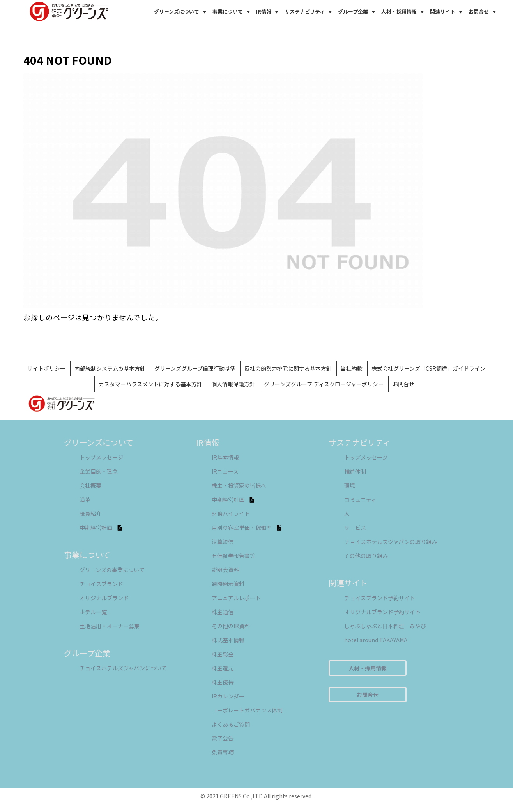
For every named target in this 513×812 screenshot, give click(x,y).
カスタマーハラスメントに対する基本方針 (150, 384)
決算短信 (223, 542)
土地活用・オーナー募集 (110, 626)
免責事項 (223, 752)
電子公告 (223, 738)
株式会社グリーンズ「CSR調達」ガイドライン (428, 368)
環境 (350, 485)
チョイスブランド (101, 584)
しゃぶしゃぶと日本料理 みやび (385, 626)
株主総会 (223, 654)
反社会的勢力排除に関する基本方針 (288, 368)
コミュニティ (360, 499)
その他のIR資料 (231, 626)
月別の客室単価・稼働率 (247, 528)
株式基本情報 (228, 640)
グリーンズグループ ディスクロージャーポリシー (324, 384)
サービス (355, 528)
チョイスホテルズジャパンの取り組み (391, 542)
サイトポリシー (46, 368)
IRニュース (225, 471)
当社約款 (352, 368)
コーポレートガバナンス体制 (247, 710)
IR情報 (269, 12)
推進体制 (355, 471)
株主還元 (223, 668)
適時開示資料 (228, 584)
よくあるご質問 (231, 724)
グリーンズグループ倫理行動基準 (195, 368)
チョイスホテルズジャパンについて (123, 668)
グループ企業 (358, 12)
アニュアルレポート (236, 598)
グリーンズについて (181, 12)
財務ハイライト (231, 513)
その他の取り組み (366, 556)
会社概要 (90, 485)
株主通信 (223, 612)
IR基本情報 (225, 457)
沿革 (85, 499)
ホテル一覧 (93, 612)
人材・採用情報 (404, 12)
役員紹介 (90, 513)
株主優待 (223, 682)
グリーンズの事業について (112, 570)
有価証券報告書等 (234, 556)
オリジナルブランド (104, 598)
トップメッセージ (101, 457)
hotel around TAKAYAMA (376, 640)
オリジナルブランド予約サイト (382, 612)
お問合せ (484, 12)
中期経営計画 (101, 528)
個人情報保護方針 (233, 384)
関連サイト (448, 12)
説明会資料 (225, 570)
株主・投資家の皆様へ (239, 485)
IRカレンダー (228, 696)
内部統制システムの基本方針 (110, 368)
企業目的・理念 (99, 471)
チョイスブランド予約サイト (380, 598)
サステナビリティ (310, 12)
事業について (233, 12)
